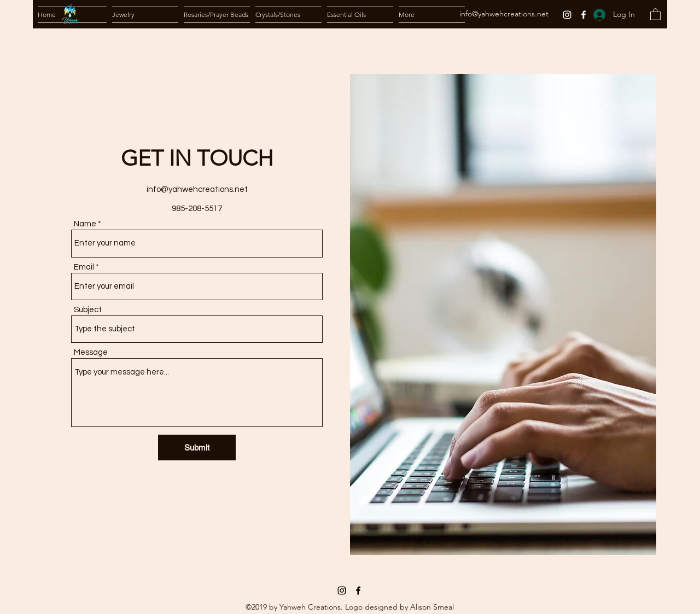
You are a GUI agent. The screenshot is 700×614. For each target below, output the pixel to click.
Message (91, 352)
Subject (88, 310)
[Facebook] (584, 15)
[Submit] (197, 448)
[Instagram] (567, 15)
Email (84, 267)
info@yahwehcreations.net (504, 14)
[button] (145, 15)
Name (85, 224)
